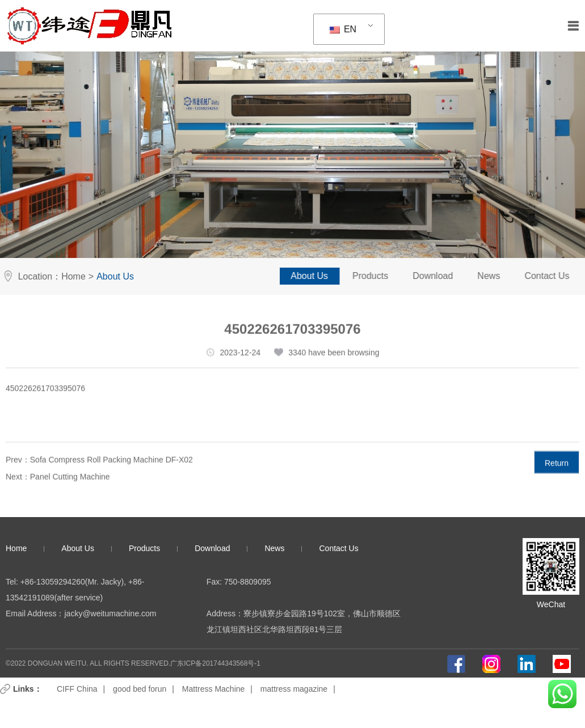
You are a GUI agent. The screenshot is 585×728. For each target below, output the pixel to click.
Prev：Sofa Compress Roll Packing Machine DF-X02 (99, 465)
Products (381, 276)
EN (343, 29)
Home (69, 276)
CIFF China (77, 689)
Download (443, 276)
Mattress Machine (213, 689)
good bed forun (140, 689)
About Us (320, 276)
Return (557, 469)
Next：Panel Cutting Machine (58, 482)
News (499, 276)
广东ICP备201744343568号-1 (215, 663)
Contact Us (338, 548)
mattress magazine (294, 689)
